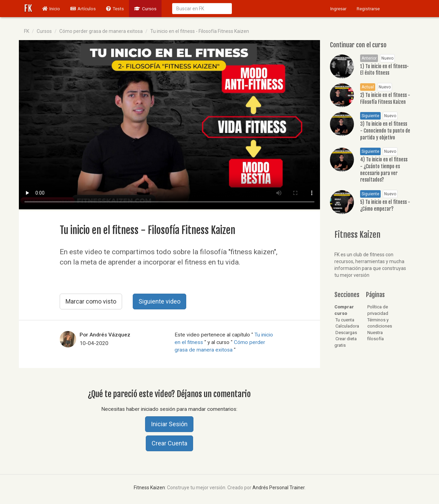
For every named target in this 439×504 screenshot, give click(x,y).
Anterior (369, 58)
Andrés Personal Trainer (278, 488)
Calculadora (347, 326)
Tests (115, 9)
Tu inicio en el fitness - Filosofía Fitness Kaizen (200, 31)
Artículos (83, 9)
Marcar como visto (91, 301)
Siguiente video (159, 301)
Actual (368, 87)
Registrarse (368, 9)
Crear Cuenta (169, 443)
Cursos (145, 9)
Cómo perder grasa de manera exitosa (101, 31)
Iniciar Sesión (169, 424)
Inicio (54, 8)
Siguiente (370, 116)
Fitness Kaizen (149, 488)
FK (28, 8)
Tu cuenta (344, 320)
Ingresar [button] (338, 9)
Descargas (346, 333)
